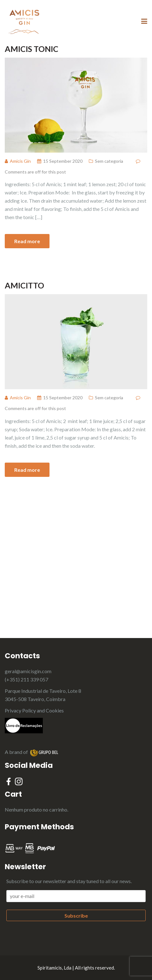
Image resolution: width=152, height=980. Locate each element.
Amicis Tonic (32, 49)
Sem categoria (109, 161)
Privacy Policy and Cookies (34, 710)
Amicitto (24, 285)
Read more (27, 241)
